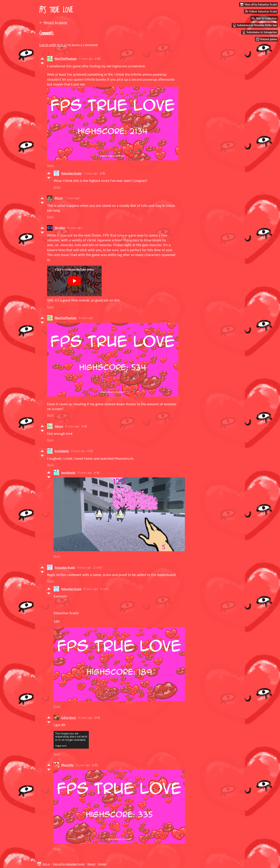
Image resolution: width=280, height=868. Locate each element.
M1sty (59, 198)
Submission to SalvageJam (260, 32)
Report (91, 864)
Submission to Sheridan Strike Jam (255, 25)
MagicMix (67, 765)
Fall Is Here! (69, 718)
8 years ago (74, 228)
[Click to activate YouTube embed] (74, 281)
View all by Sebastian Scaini (69, 864)
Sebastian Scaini (71, 173)
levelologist (62, 451)
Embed (102, 864)
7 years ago (86, 59)
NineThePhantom (66, 59)
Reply (51, 165)
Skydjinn (60, 228)
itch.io (46, 864)
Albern (59, 426)
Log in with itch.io (53, 45)
